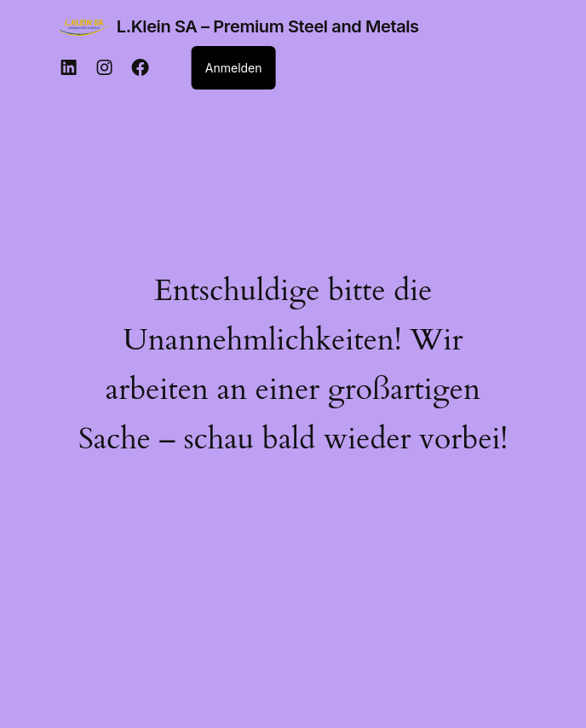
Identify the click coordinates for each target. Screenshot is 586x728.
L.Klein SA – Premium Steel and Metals (268, 26)
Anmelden (234, 68)
